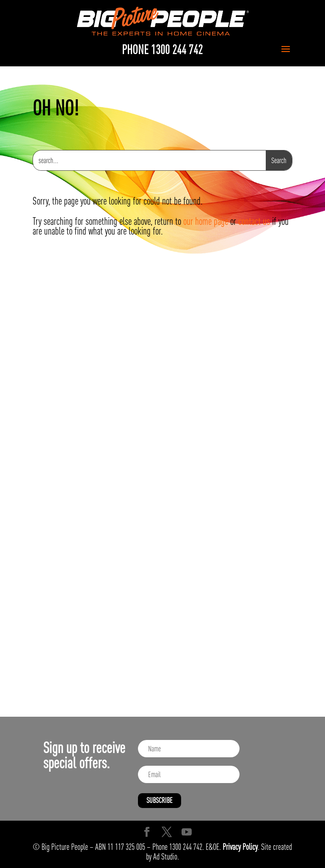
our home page (206, 221)
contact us (254, 221)
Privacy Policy (240, 847)
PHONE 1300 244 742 (162, 50)
